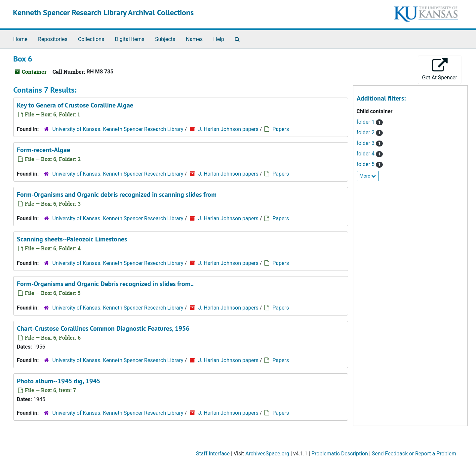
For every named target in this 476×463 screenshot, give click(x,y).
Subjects (165, 39)
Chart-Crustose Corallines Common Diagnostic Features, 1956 (103, 328)
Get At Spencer (440, 69)
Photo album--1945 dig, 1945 (59, 381)
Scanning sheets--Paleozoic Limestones (72, 239)
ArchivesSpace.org (267, 454)
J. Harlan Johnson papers (228, 129)
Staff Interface (213, 454)
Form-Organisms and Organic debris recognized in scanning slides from (117, 194)
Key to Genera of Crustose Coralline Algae (75, 105)
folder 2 (366, 132)
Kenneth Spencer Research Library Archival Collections (103, 12)
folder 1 (366, 122)
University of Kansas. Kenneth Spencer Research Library (118, 129)
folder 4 (366, 154)
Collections (91, 39)
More (368, 176)
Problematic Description (340, 454)
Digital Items (129, 39)
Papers (281, 129)
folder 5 (366, 164)
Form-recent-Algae (43, 150)
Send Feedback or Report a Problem (414, 454)
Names (194, 39)
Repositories (53, 39)
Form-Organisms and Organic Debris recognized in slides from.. (105, 284)
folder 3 (366, 143)
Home (20, 39)
